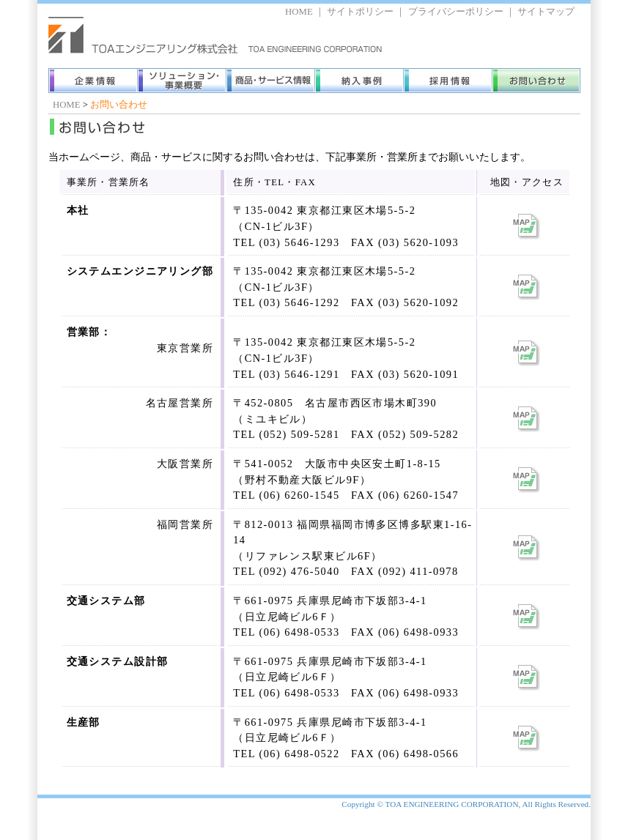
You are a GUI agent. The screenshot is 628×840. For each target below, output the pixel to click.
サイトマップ (546, 12)
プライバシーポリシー (456, 12)
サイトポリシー (360, 12)
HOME (299, 12)
